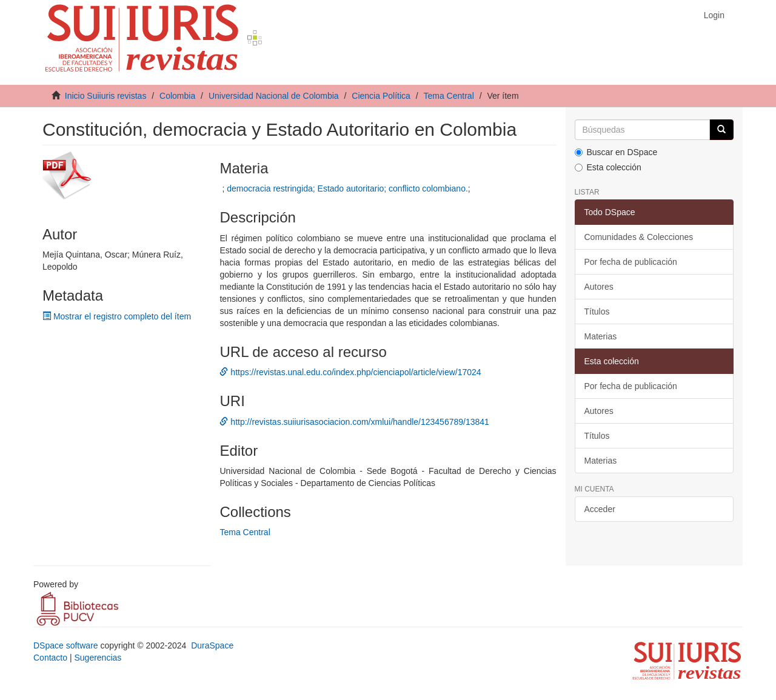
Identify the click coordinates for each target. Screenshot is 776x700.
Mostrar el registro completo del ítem (117, 316)
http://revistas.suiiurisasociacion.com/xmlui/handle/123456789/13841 (354, 422)
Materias (601, 336)
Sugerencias (98, 658)
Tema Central (449, 96)
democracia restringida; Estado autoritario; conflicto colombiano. (347, 188)
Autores (599, 287)
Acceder (600, 509)
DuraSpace (212, 645)
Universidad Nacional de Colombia (274, 96)
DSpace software (66, 645)
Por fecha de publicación (631, 262)
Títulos (597, 312)
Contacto (50, 658)
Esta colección (608, 167)
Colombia (177, 96)
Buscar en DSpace (616, 152)
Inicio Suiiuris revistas (106, 96)
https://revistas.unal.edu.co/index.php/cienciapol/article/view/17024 (350, 372)
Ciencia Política (381, 96)
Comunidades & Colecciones (639, 237)
